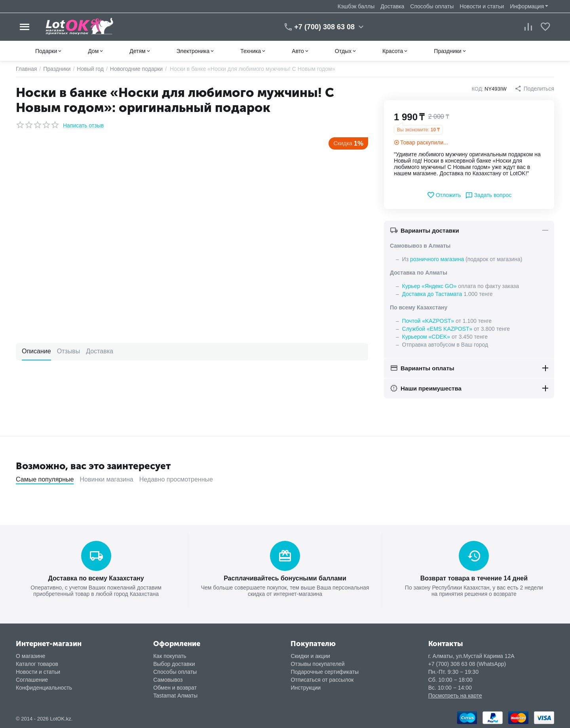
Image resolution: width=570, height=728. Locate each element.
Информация (527, 6)
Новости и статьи (482, 6)
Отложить (444, 195)
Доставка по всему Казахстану (96, 578)
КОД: (477, 89)
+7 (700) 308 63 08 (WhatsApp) (467, 664)
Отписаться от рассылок (322, 680)
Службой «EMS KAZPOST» (437, 329)
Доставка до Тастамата (432, 294)
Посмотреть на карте (455, 696)
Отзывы (69, 351)
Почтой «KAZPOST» (428, 321)
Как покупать (170, 656)
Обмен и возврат (175, 688)
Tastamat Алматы (175, 696)
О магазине (30, 656)
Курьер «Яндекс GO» (429, 286)
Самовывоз (168, 680)
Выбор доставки (174, 664)
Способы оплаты (432, 6)
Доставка (392, 6)
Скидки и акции (310, 656)
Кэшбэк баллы (356, 6)
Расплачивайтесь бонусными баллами (285, 578)
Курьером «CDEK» (426, 337)
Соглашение (32, 680)
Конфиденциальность (44, 688)
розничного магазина (437, 259)
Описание (36, 351)
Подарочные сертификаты (325, 672)
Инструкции (306, 688)
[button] (534, 89)
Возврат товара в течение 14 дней (474, 578)
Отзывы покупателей (317, 664)
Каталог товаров (37, 664)
